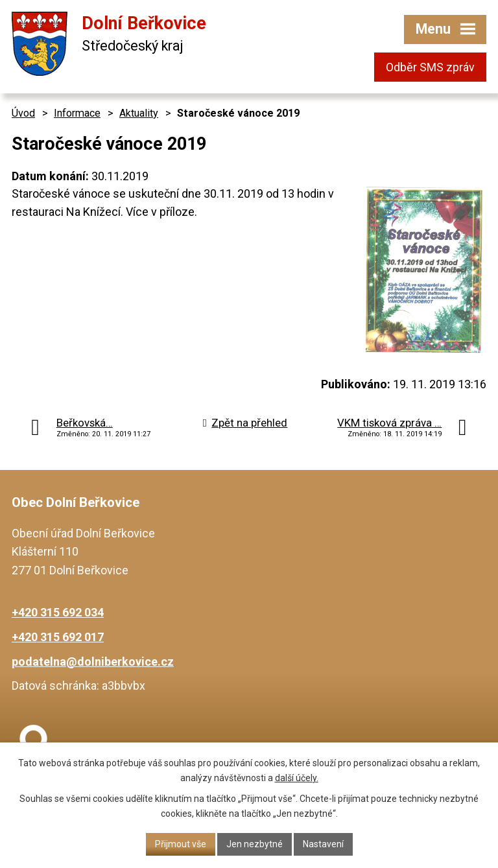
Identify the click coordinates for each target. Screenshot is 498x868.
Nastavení (323, 844)
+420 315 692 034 (58, 612)
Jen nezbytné (255, 844)
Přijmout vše (181, 844)
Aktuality (139, 113)
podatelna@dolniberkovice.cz (93, 662)
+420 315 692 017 (58, 637)
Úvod (23, 113)
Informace (77, 113)
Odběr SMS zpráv (430, 67)
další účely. (297, 778)
